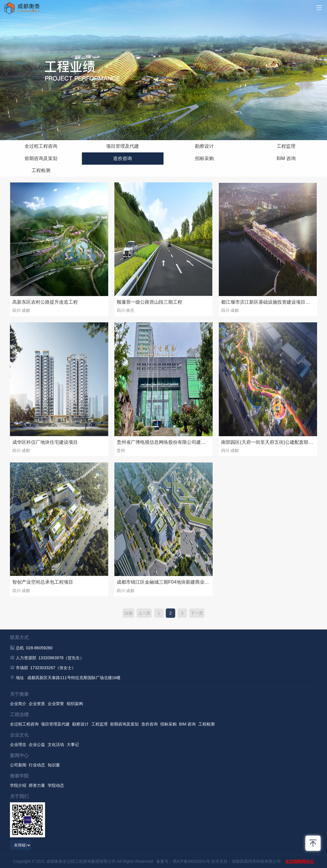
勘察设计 (204, 146)
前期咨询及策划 (41, 158)
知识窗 (54, 765)
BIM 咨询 (286, 158)
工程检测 (41, 170)
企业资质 (37, 704)
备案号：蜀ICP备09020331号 (183, 861)
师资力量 (37, 785)
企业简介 (18, 704)
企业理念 (18, 745)
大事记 (73, 745)
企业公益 (37, 745)
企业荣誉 (56, 704)
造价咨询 (123, 158)
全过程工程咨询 (41, 146)
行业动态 (37, 765)
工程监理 (286, 146)
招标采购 (204, 158)
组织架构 (75, 704)
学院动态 (56, 785)
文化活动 (56, 745)
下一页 (197, 613)
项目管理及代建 (123, 146)
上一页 (144, 613)
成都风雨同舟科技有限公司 (256, 861)
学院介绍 (18, 785)
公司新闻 (18, 765)
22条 (128, 613)
